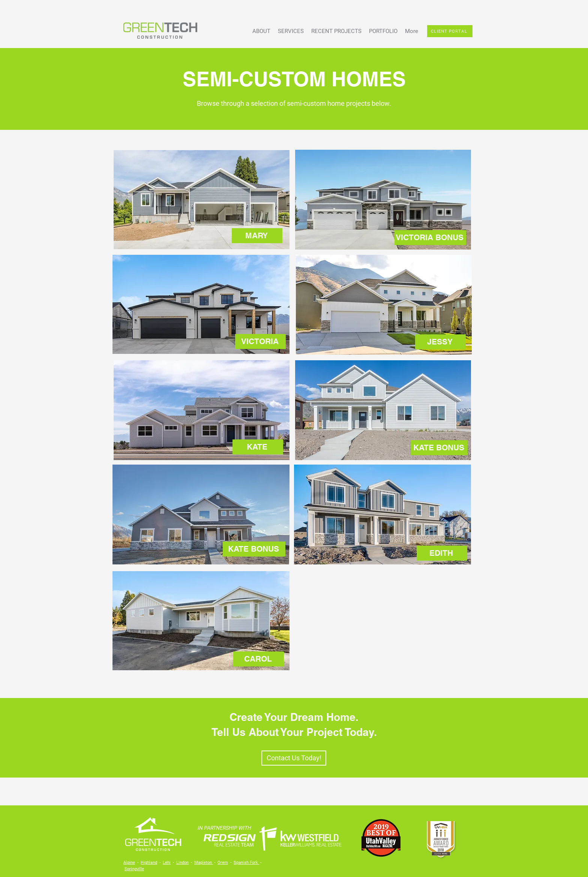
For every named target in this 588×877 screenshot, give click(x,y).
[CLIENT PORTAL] (450, 31)
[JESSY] (440, 342)
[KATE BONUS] (439, 448)
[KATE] (258, 447)
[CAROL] (259, 659)
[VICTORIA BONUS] (430, 238)
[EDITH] (442, 553)
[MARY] (257, 236)
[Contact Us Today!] (294, 758)
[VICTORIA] (260, 341)
